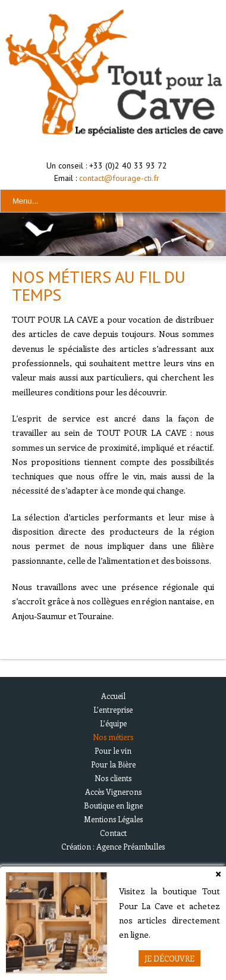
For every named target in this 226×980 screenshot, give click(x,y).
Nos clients (113, 778)
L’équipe (113, 723)
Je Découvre (169, 958)
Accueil (113, 696)
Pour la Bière (113, 764)
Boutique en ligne (113, 805)
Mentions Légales (113, 819)
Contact (113, 833)
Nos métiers (113, 737)
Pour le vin (113, 750)
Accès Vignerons (113, 792)
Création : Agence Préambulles (113, 846)
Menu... (25, 201)
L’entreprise (113, 709)
